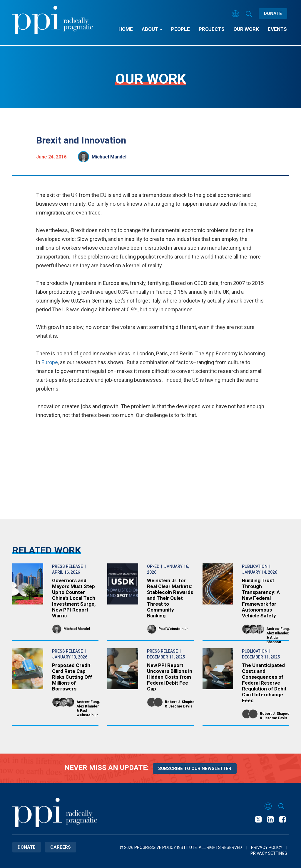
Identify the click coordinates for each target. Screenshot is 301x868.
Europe (50, 362)
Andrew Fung (277, 629)
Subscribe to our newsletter (195, 769)
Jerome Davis (180, 706)
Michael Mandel (109, 157)
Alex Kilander (277, 633)
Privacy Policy (267, 847)
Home (126, 29)
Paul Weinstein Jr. (174, 629)
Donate (273, 13)
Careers (61, 847)
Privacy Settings (269, 853)
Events (277, 29)
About (152, 29)
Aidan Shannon (274, 640)
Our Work (246, 29)
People (180, 29)
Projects (212, 29)
